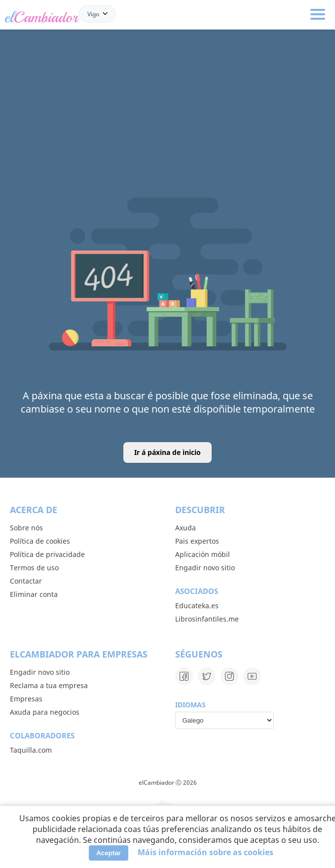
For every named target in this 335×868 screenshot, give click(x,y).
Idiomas (190, 705)
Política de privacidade (47, 554)
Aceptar (109, 853)
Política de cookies (40, 541)
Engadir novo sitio (205, 568)
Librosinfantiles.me (207, 619)
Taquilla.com (31, 750)
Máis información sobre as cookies (205, 852)
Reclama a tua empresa (49, 685)
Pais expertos (197, 541)
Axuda (186, 528)
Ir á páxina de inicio (167, 452)
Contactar (26, 581)
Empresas (26, 699)
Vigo (93, 14)
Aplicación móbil (203, 554)
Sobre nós (26, 528)
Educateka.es (197, 606)
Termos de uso (34, 568)
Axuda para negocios (45, 712)
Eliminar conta (34, 594)
